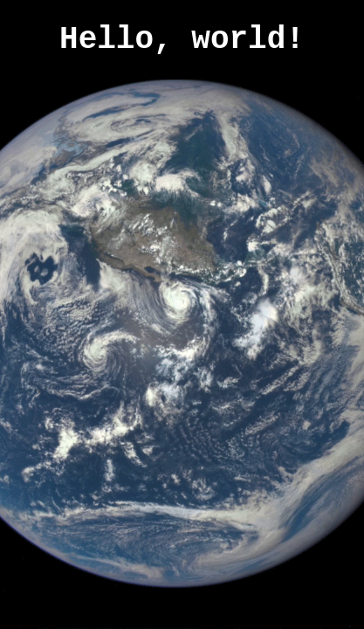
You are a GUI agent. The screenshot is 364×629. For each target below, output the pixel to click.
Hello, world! (182, 40)
